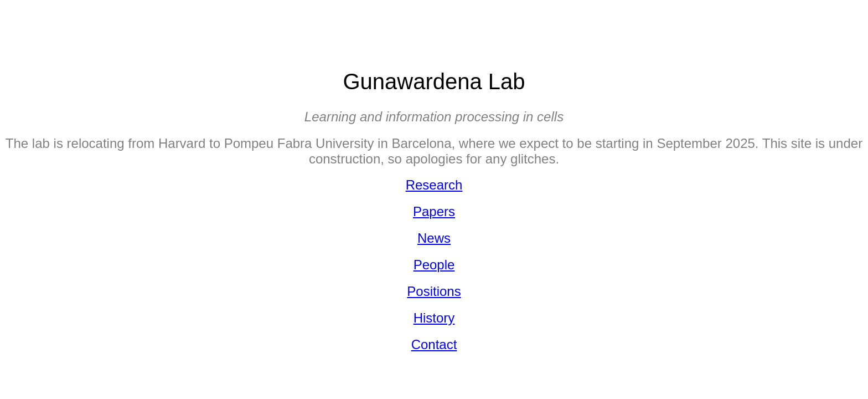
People (434, 265)
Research (434, 185)
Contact (434, 344)
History (434, 318)
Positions (434, 291)
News (434, 238)
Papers (434, 211)
